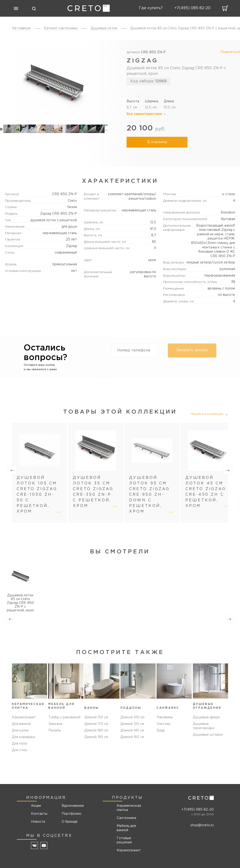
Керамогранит (24, 717)
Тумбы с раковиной (64, 717)
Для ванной (21, 724)
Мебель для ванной (126, 828)
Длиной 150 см (96, 717)
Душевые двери (206, 717)
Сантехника (126, 818)
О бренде (70, 822)
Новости (38, 822)
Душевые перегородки (204, 726)
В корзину (157, 142)
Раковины (165, 717)
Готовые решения (124, 840)
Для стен (19, 750)
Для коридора (24, 737)
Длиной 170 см (96, 724)
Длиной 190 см (96, 737)
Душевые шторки (208, 735)
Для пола (19, 744)
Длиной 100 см (132, 717)
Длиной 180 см (96, 731)
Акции (36, 806)
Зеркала (55, 724)
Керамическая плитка (129, 808)
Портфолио (71, 814)
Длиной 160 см (132, 737)
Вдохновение (71, 806)
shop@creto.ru (202, 825)
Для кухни (20, 731)
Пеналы (55, 731)
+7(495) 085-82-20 (198, 810)
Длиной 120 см (132, 724)
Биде (161, 731)
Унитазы (163, 724)
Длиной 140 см (132, 731)
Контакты (39, 814)
